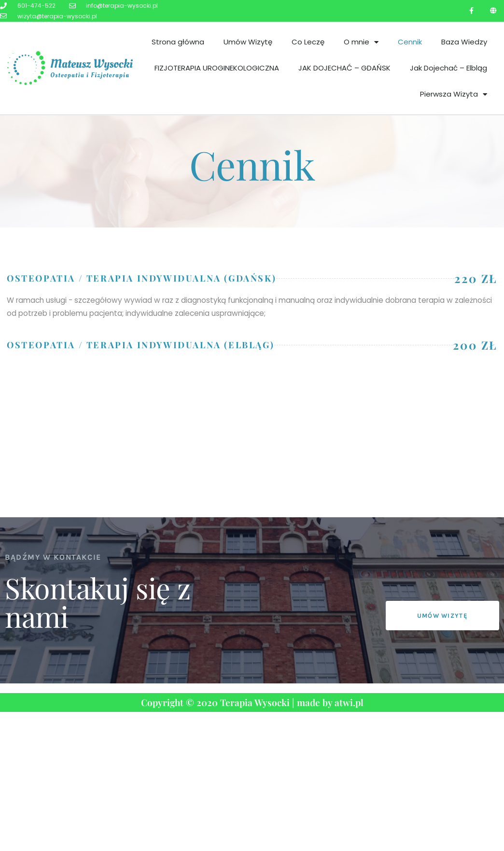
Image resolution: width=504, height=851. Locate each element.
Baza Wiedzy (464, 42)
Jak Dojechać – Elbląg (448, 68)
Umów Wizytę (248, 42)
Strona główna (178, 42)
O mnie (361, 42)
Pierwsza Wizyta (454, 94)
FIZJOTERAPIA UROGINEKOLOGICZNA (217, 68)
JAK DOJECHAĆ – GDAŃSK (344, 68)
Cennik (410, 42)
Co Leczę (308, 42)
